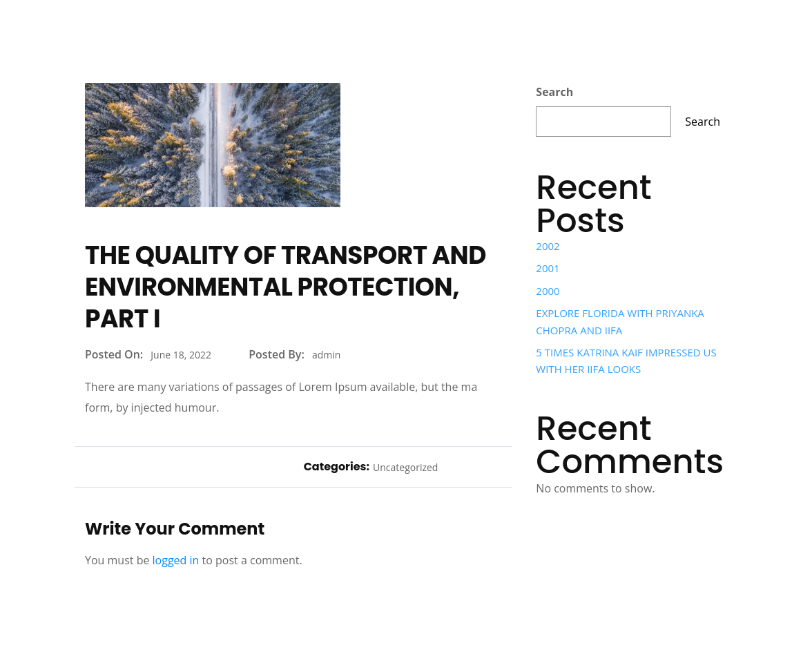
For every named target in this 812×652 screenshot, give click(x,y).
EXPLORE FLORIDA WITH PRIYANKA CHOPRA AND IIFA (620, 321)
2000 (548, 291)
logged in (176, 560)
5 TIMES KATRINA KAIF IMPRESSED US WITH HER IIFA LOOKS (626, 361)
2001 (548, 268)
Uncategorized (405, 467)
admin (326, 355)
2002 (548, 246)
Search (554, 92)
